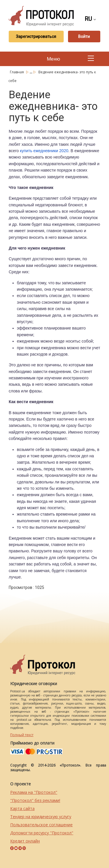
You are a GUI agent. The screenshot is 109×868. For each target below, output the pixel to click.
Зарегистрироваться (36, 37)
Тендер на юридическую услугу (41, 817)
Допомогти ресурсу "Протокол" (42, 833)
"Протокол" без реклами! (35, 800)
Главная (17, 72)
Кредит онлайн (25, 841)
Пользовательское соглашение (41, 825)
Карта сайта (22, 808)
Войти (84, 37)
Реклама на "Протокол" (34, 792)
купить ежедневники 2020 (44, 151)
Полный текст (22, 735)
